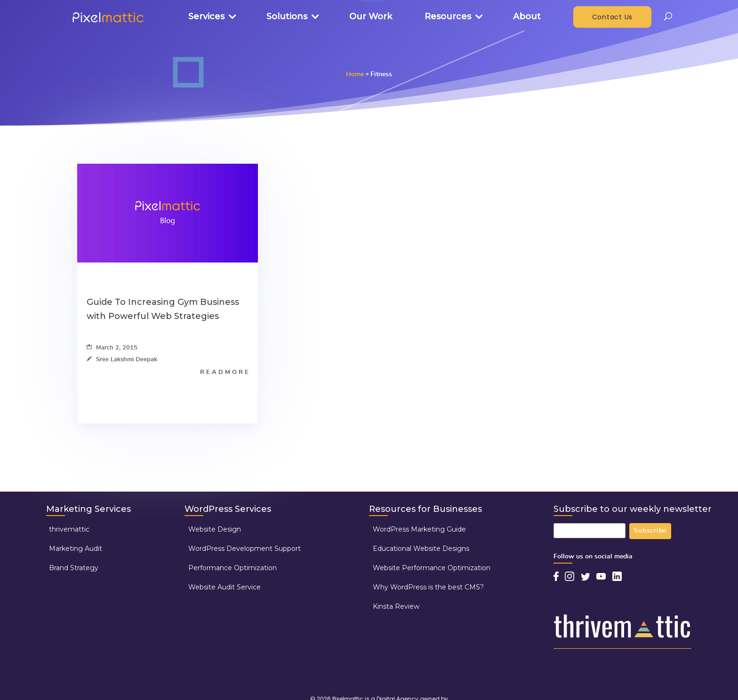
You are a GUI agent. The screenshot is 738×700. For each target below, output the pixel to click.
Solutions (287, 16)
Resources (448, 16)
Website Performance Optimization (432, 568)
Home (355, 74)
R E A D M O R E (224, 372)
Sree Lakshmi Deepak (122, 360)
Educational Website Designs (421, 549)
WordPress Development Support (245, 549)
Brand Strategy (74, 568)
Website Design (215, 529)
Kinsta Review (396, 606)
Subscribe (650, 531)
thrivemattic (69, 529)
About (527, 16)
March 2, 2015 (112, 348)
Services (206, 16)
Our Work (371, 16)
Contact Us (613, 17)
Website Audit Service (225, 587)
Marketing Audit (76, 549)
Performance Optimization (233, 568)
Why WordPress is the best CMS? (428, 587)
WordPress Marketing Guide (419, 529)
